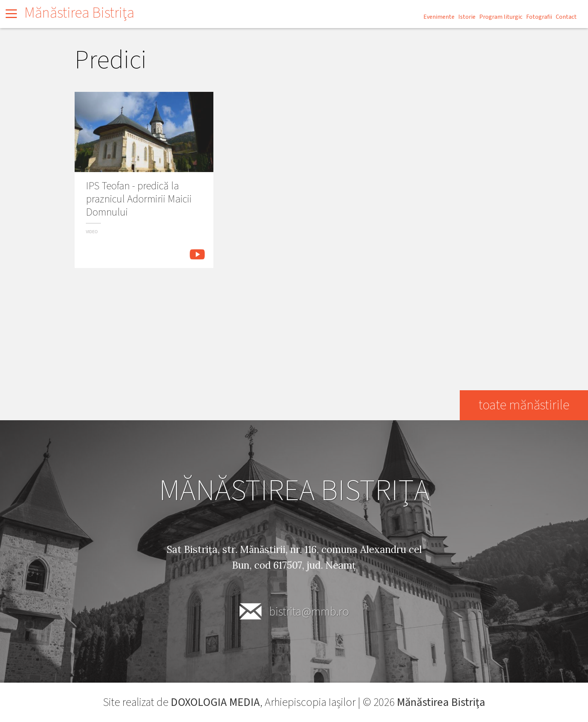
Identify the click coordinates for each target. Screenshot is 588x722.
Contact (566, 17)
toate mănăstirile (523, 405)
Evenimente (439, 17)
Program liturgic (501, 17)
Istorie (467, 17)
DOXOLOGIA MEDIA (215, 702)
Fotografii (539, 17)
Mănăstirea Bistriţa (79, 13)
